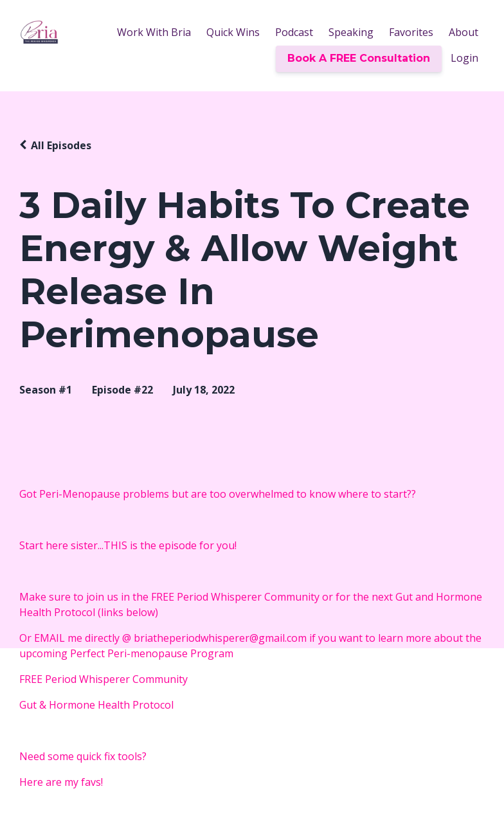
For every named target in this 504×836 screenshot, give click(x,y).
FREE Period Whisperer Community (106, 679)
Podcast (294, 32)
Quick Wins (233, 32)
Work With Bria (154, 32)
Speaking (351, 32)
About (464, 32)
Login (464, 58)
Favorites (411, 32)
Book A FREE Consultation (359, 58)
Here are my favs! (61, 782)
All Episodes (61, 145)
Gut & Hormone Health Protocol (96, 705)
